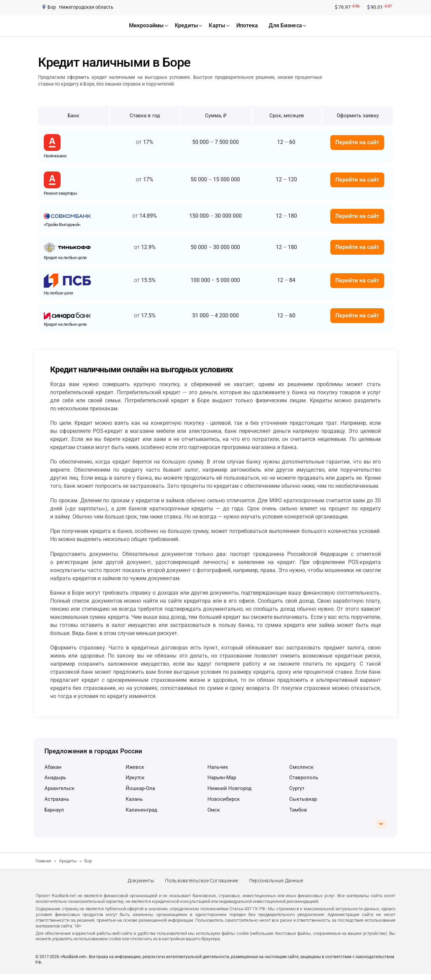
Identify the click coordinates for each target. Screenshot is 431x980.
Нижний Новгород (229, 788)
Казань (134, 799)
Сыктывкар (303, 799)
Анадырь (55, 778)
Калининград (141, 810)
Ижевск (135, 767)
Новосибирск (224, 799)
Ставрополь (304, 778)
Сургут (297, 788)
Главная (43, 861)
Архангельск (59, 788)
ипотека (247, 25)
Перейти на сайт (357, 142)
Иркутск (135, 778)
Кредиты (68, 861)
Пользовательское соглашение (202, 884)
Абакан (53, 767)
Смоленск (301, 767)
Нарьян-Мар (222, 778)
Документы (140, 884)
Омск (214, 810)
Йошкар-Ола (140, 788)
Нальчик (218, 767)
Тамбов (298, 810)
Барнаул (54, 810)
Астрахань (57, 799)
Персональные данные (277, 884)
